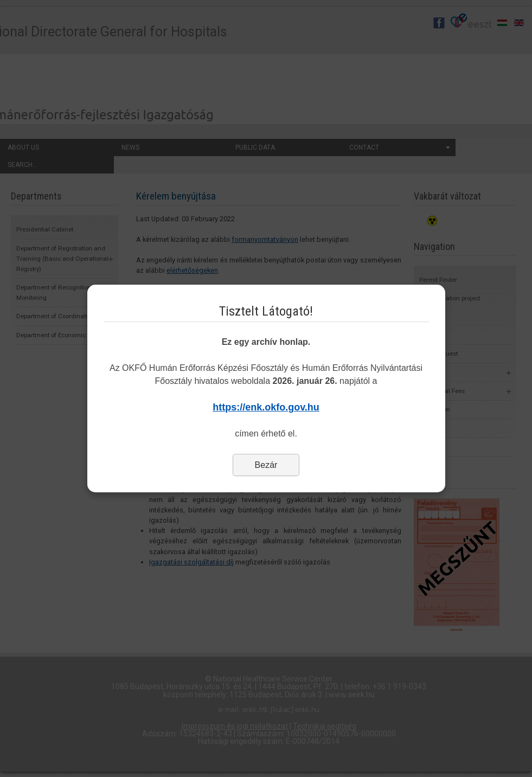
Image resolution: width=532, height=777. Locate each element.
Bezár (266, 465)
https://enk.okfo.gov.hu (266, 407)
